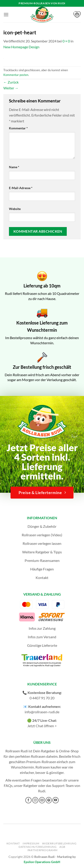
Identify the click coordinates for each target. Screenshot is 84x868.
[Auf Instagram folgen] (35, 800)
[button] (6, 14)
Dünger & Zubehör (42, 526)
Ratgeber (30, 785)
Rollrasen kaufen (48, 767)
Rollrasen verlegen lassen (42, 543)
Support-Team (63, 785)
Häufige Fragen (42, 569)
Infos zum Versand (42, 637)
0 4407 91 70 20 (42, 698)
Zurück (11, 82)
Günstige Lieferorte (42, 645)
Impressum (31, 843)
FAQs (8, 785)
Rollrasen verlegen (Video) (42, 535)
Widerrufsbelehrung (59, 843)
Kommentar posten (16, 75)
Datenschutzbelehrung (38, 847)
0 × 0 (66, 41)
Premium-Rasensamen (42, 560)
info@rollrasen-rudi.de (42, 712)
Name (14, 167)
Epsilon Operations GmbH (42, 862)
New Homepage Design (21, 47)
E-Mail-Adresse (21, 188)
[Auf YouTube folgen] (56, 800)
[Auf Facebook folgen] (28, 800)
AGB (62, 847)
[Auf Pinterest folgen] (49, 800)
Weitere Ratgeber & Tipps (42, 552)
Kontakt (42, 578)
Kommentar (18, 128)
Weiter (11, 88)
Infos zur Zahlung (42, 628)
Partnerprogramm (43, 850)
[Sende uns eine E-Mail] (42, 800)
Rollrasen (38, 756)
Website (15, 209)
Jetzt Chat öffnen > (42, 726)
